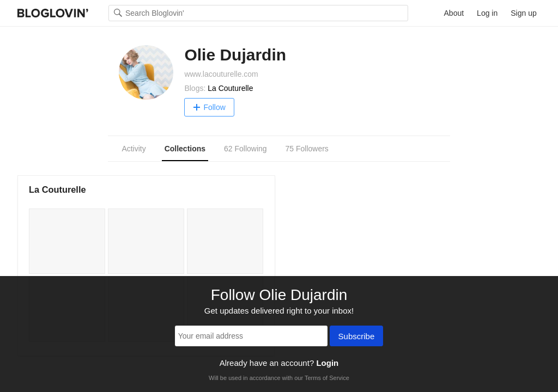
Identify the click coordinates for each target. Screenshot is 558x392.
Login (327, 363)
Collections (185, 149)
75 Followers (307, 149)
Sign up (523, 13)
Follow (209, 107)
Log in (487, 13)
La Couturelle (230, 88)
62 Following (245, 149)
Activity (134, 149)
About (454, 13)
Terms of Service (327, 378)
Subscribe (357, 337)
